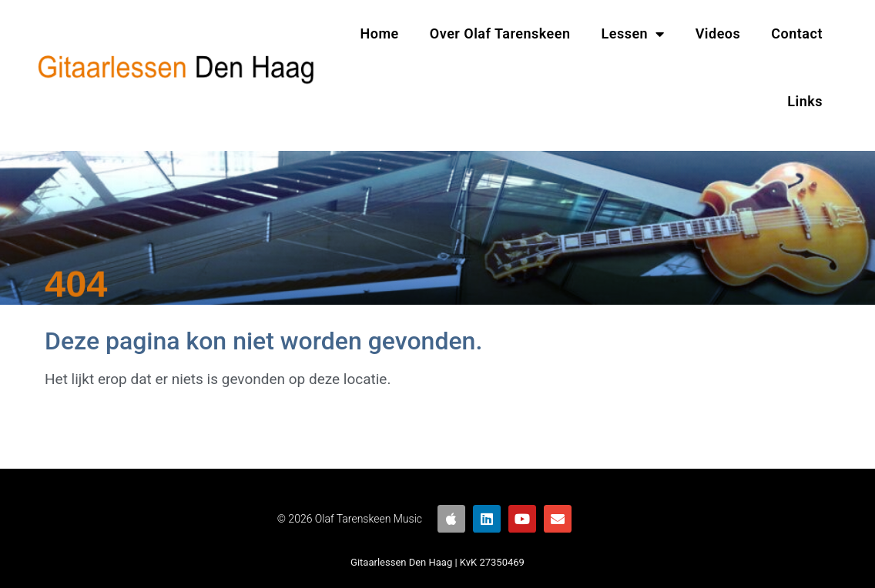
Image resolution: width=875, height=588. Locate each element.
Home (380, 33)
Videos (718, 33)
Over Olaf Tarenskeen (500, 33)
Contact (797, 33)
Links (805, 101)
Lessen (633, 34)
